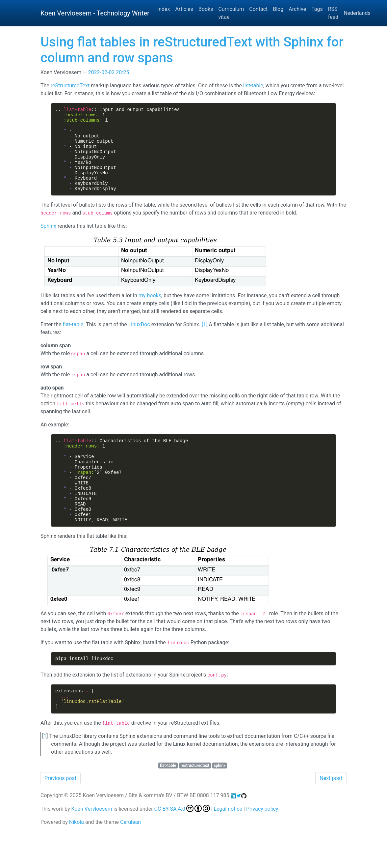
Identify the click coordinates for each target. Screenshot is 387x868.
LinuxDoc (139, 340)
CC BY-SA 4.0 (182, 845)
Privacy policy (262, 845)
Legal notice (228, 845)
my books (150, 311)
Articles (184, 9)
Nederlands (357, 13)
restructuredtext (195, 802)
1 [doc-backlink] (45, 773)
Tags (317, 9)
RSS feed (333, 13)
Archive (297, 9)
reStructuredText (70, 86)
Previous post (60, 815)
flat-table (73, 340)
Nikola (77, 859)
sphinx (220, 802)
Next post (331, 815)
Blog (278, 9)
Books (206, 9)
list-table (253, 86)
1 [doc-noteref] (205, 340)
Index (164, 9)
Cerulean (130, 859)
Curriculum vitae (231, 13)
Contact (258, 9)
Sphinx (48, 242)
